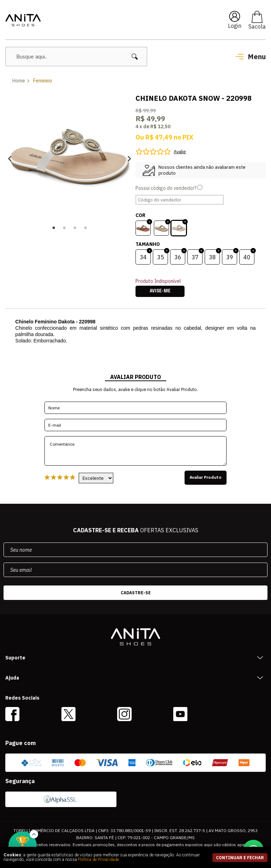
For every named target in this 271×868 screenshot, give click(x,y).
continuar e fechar (240, 858)
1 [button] (54, 228)
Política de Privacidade (98, 860)
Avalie (180, 152)
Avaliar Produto (206, 478)
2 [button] (64, 228)
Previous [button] (10, 159)
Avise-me (160, 291)
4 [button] (85, 228)
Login (235, 26)
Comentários (135, 451)
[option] (70, 159)
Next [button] (129, 159)
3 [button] (75, 228)
